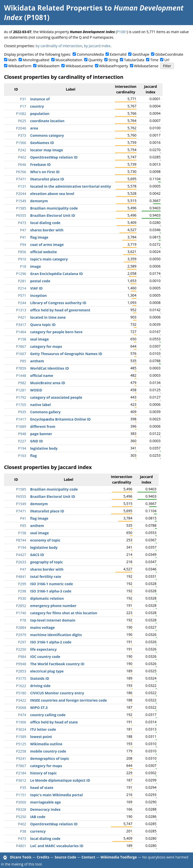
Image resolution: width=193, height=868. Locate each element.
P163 (22, 456)
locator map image (47, 150)
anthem (37, 361)
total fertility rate (46, 577)
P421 (22, 317)
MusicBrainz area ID (48, 383)
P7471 (21, 179)
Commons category (47, 135)
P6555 (21, 215)
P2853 (21, 671)
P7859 (21, 368)
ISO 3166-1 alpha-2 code (51, 642)
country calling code (48, 715)
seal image (39, 339)
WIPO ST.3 (39, 708)
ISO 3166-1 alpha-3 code (51, 591)
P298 (22, 591)
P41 (23, 237)
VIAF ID (36, 288)
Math (13, 60)
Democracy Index (45, 809)
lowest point (41, 737)
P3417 (21, 325)
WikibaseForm (20, 66)
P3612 (21, 780)
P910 (22, 259)
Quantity (95, 60)
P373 (22, 135)
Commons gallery (45, 412)
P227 (22, 441)
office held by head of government (60, 310)
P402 (22, 157)
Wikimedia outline (46, 744)
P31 (23, 99)
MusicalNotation (69, 60)
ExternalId (118, 54)
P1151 (21, 795)
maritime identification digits (56, 635)
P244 (22, 303)
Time (154, 60)
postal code (40, 281)
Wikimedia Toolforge (119, 857)
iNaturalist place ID (47, 179)
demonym (39, 201)
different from (43, 426)
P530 (22, 598)
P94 (23, 245)
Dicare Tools (21, 857)
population (40, 114)
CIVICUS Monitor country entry (57, 693)
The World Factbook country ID (57, 664)
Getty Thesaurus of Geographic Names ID (66, 354)
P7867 (21, 346)
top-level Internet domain (53, 620)
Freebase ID (40, 164)
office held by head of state (54, 722)
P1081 (122, 32)
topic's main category (49, 259)
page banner (41, 434)
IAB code (38, 817)
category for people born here (56, 332)
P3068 (21, 708)
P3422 (21, 700)
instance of (40, 99)
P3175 (21, 678)
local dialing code (45, 223)
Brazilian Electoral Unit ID (53, 215)
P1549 (21, 201)
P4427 (21, 555)
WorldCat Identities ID (50, 368)
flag (33, 456)
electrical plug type (47, 671)
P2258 (21, 751)
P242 (22, 150)
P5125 (21, 744)
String (113, 60)
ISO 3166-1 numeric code (52, 584)
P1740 (21, 613)
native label (40, 405)
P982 (22, 383)
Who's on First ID (45, 172)
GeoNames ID (42, 143)
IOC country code (45, 657)
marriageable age (45, 802)
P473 (22, 223)
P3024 (21, 729)
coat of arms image (47, 245)
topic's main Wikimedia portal (56, 795)
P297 (22, 642)
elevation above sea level (52, 194)
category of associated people (56, 397)
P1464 (21, 332)
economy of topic (45, 540)
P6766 (21, 172)
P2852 (21, 606)
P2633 (21, 562)
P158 (22, 339)
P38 (23, 831)
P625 (22, 121)
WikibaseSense (146, 66)
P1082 (21, 114)
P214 (22, 288)
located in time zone (48, 317)
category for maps (46, 346)
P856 (22, 252)
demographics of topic (50, 758)
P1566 (21, 143)
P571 (22, 295)
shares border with (47, 230)
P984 (22, 657)
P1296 (21, 274)
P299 (22, 584)
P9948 (21, 664)
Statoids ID (40, 678)
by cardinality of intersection (59, 46)
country (37, 106)
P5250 (21, 817)
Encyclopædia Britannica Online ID (60, 419)
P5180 (21, 693)
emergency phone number (53, 606)
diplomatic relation (47, 598)
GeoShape (141, 54)
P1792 (21, 397)
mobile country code (48, 751)
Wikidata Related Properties (53, 8)
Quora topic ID (43, 325)
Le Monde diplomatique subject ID (60, 780)
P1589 (21, 737)
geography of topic (46, 562)
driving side (40, 686)
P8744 (21, 540)
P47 (23, 230)
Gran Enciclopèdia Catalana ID (57, 274)
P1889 (21, 426)
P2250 (21, 649)
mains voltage (42, 627)
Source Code (65, 857)
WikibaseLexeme (79, 66)
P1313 (21, 310)
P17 (23, 106)
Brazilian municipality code (54, 208)
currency (38, 831)
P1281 (21, 390)
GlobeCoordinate (169, 54)
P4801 (21, 846)
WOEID (36, 390)
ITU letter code (43, 729)
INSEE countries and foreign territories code (68, 700)
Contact (88, 857)
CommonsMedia (90, 54)
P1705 (21, 405)
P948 (22, 434)
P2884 (21, 627)
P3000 (21, 802)
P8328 (21, 809)
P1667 (21, 354)
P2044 (21, 194)
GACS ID (37, 555)
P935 (22, 412)
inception (38, 295)
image (36, 266)
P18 (23, 266)
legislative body (44, 448)
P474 (22, 715)
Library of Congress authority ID (58, 303)
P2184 (21, 773)
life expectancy (43, 649)
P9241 (21, 758)
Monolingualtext (36, 60)
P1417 (21, 419)
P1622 (21, 686)
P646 (22, 164)
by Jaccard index (97, 46)
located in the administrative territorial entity (71, 186)
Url (167, 60)
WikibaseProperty (113, 66)
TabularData (134, 60)
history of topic (43, 773)
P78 (23, 620)
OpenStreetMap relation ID (54, 157)
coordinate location (47, 121)
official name (42, 376)
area (34, 128)
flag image (39, 237)
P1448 (21, 376)
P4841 (21, 577)
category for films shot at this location (64, 613)
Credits (43, 857)
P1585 (21, 208)
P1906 (21, 722)
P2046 (21, 128)
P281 (22, 281)
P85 (23, 361)
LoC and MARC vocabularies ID (57, 846)
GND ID (37, 441)
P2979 (21, 635)
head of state (42, 788)
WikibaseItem (49, 66)
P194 (22, 448)
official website (43, 252)
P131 (22, 186)
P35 (23, 788)
